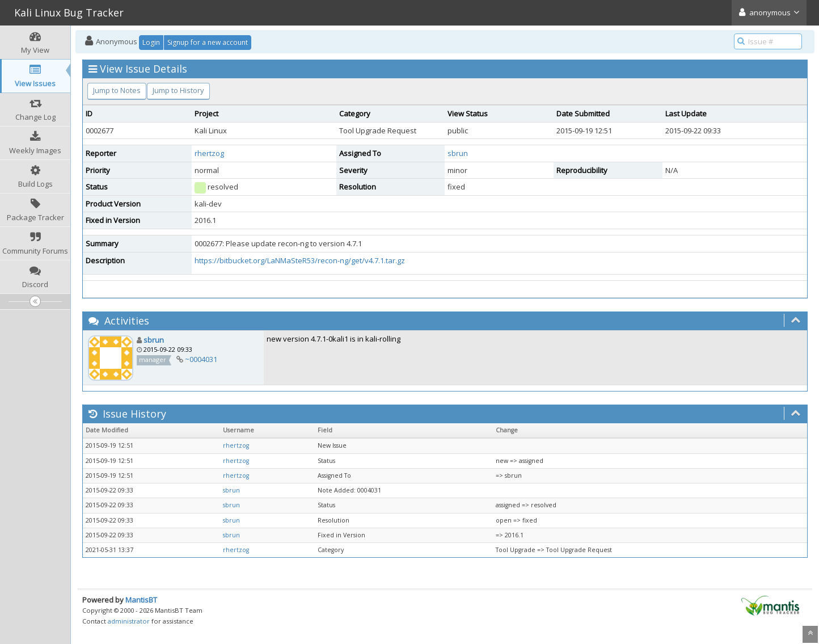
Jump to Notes (117, 90)
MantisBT (141, 600)
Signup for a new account (208, 42)
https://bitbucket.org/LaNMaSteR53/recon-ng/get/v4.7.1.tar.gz (300, 260)
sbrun (458, 153)
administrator (129, 621)
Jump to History (178, 90)
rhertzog (209, 153)
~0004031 (201, 359)
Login (151, 42)
